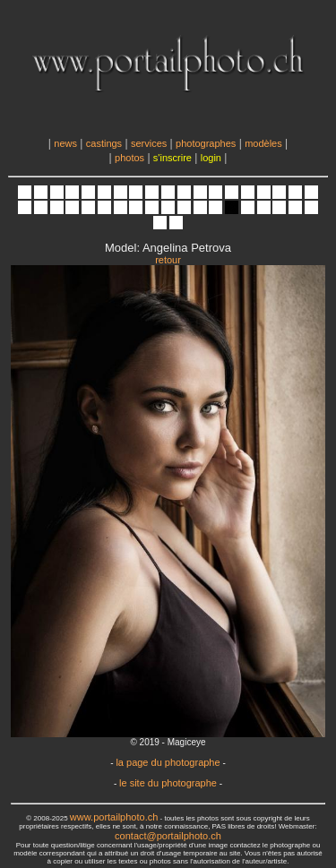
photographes (206, 143)
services (149, 143)
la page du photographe (168, 762)
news (65, 143)
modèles (263, 143)
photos (129, 158)
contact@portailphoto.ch (168, 836)
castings (104, 143)
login (211, 158)
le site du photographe (168, 783)
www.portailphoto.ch (114, 817)
